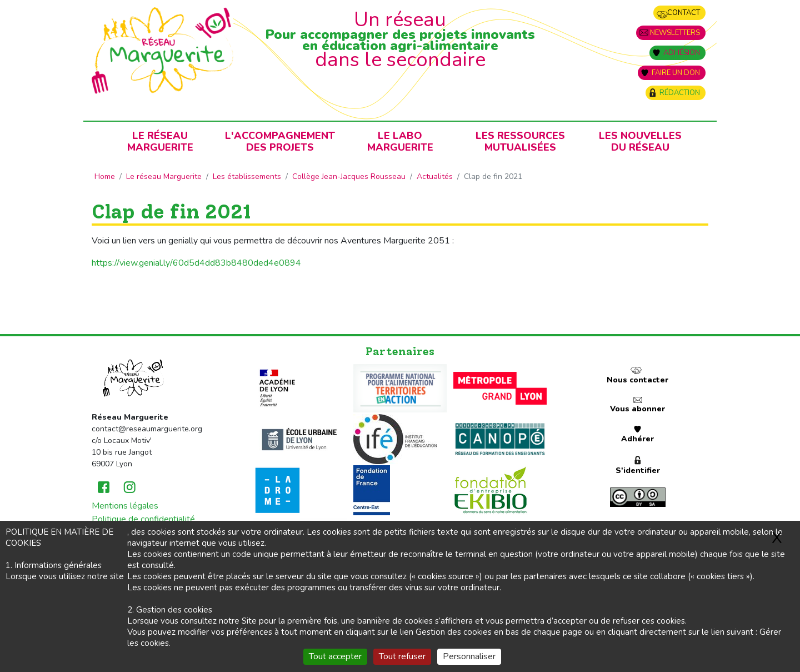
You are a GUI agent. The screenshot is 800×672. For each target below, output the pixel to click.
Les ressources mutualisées (520, 141)
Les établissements (247, 176)
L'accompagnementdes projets (280, 141)
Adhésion (682, 53)
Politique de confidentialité (143, 519)
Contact (684, 13)
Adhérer (637, 439)
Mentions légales (125, 506)
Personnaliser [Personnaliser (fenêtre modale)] (469, 656)
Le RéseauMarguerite (160, 141)
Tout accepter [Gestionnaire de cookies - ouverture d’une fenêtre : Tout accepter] (335, 656)
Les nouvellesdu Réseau (640, 141)
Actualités (435, 176)
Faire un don (676, 73)
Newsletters (675, 33)
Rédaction (680, 93)
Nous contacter (637, 380)
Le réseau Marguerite (164, 176)
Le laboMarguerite (400, 141)
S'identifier (638, 471)
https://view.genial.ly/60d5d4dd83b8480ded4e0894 (196, 263)
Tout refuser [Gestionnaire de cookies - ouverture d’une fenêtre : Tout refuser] (402, 656)
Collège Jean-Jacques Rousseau (349, 176)
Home (105, 176)
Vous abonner (637, 409)
